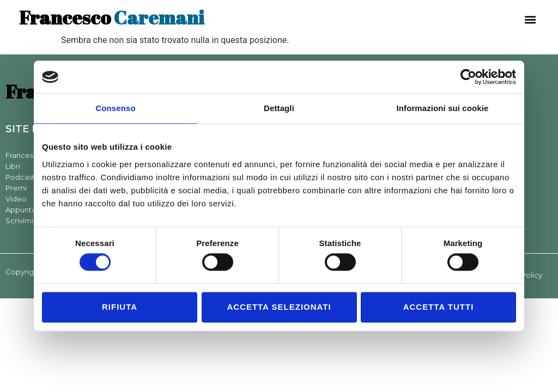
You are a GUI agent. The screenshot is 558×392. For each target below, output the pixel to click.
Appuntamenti (31, 210)
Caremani (112, 17)
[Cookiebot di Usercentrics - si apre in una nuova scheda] (468, 77)
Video (16, 199)
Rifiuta (120, 307)
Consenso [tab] (115, 108)
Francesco (24, 155)
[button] (530, 19)
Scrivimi (19, 220)
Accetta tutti (439, 307)
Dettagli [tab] (279, 108)
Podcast (20, 177)
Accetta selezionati (279, 307)
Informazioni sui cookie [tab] (443, 108)
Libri (13, 166)
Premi (16, 188)
